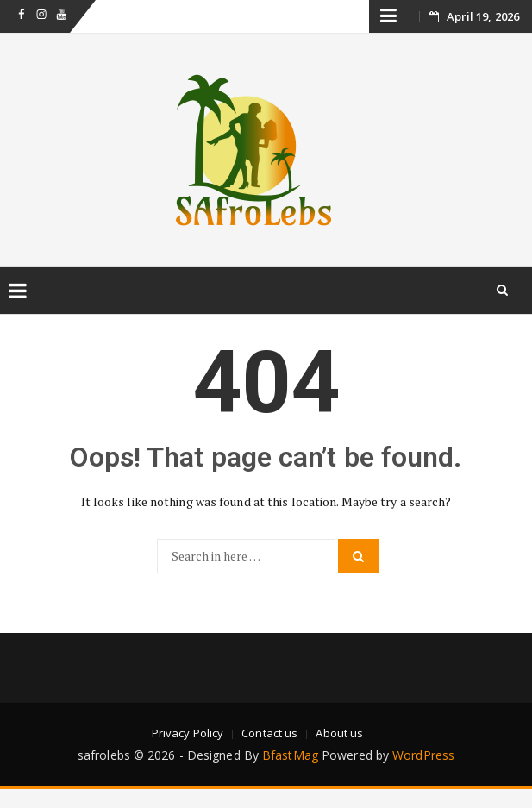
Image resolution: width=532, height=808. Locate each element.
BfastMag (290, 755)
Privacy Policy (188, 733)
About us (339, 733)
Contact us (269, 733)
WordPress (423, 755)
